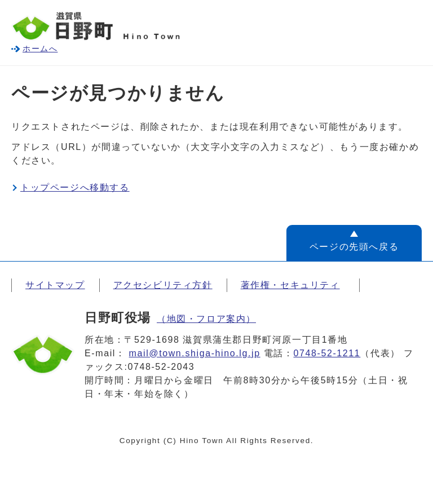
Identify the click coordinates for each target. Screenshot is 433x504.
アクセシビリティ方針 (163, 285)
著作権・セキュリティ (290, 285)
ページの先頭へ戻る (354, 247)
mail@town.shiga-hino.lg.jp (195, 353)
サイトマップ (55, 285)
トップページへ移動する (75, 187)
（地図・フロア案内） (206, 319)
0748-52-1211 (327, 353)
